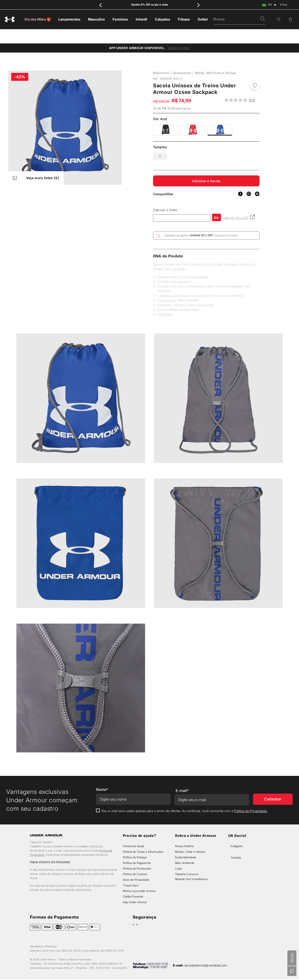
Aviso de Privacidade (136, 866)
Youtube (236, 844)
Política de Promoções (137, 855)
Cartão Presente (133, 883)
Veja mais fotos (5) (36, 164)
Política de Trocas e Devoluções (143, 838)
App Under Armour (135, 889)
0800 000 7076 (158, 951)
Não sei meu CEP (239, 204)
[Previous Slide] (101, 5)
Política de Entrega (135, 844)
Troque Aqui (131, 872)
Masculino (161, 59)
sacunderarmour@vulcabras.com (206, 952)
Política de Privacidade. (251, 797)
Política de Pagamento (137, 850)
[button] (263, 19)
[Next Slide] (198, 5)
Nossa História (184, 833)
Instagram (237, 833)
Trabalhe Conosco (187, 861)
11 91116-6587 (158, 954)
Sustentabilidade (186, 844)
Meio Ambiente (185, 850)
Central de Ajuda (134, 833)
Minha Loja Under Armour (139, 878)
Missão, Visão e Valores (190, 838)
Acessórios (182, 59)
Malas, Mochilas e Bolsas (216, 59)
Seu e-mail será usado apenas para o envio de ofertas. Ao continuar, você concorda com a (184, 797)
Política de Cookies (135, 861)
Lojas (178, 855)
